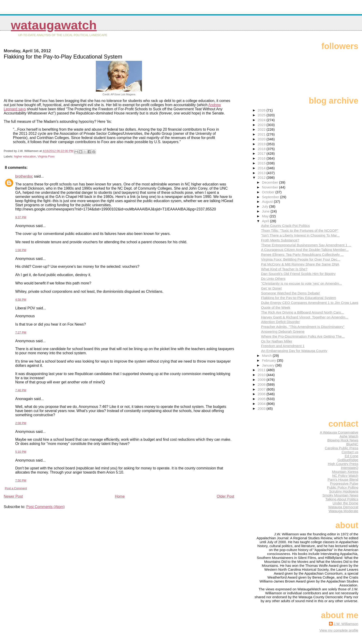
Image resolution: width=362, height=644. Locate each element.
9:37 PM (21, 217)
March (267, 356)
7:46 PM (21, 390)
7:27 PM (21, 332)
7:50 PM (21, 480)
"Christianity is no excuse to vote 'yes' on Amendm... (302, 283)
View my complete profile (339, 630)
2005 (262, 399)
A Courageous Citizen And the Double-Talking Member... (305, 250)
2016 (262, 158)
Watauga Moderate (343, 511)
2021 (262, 134)
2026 (262, 110)
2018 (262, 149)
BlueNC (352, 444)
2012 (262, 177)
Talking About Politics (342, 499)
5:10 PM (21, 452)
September (271, 197)
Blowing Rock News (343, 440)
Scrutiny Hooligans (344, 491)
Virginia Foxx (46, 156)
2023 (262, 125)
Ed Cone (351, 456)
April (266, 221)
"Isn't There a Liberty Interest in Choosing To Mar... (300, 235)
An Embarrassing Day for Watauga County (294, 351)
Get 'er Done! (271, 288)
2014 (262, 168)
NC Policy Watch (345, 476)
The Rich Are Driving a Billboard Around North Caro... (303, 312)
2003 (262, 408)
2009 (262, 380)
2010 (262, 375)
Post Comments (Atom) (45, 507)
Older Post (226, 496)
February (270, 360)
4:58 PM (21, 300)
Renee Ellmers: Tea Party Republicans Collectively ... (302, 254)
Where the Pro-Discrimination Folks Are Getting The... (303, 336)
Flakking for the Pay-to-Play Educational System (299, 298)
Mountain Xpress (345, 472)
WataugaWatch (54, 25)
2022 (262, 129)
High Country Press (343, 464)
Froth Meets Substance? (280, 240)
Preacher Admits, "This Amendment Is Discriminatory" (303, 327)
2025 (262, 115)
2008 (262, 384)
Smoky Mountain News (340, 495)
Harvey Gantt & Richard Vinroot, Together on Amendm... (305, 317)
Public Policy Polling (343, 487)
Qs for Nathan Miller (277, 341)
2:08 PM (21, 423)
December (271, 182)
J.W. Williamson (346, 624)
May (266, 216)
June (266, 211)
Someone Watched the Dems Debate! (291, 293)
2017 (262, 153)
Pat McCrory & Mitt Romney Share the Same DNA (300, 264)
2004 (262, 404)
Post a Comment (16, 488)
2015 (262, 163)
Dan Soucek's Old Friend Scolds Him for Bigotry (298, 274)
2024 (262, 120)
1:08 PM (21, 250)
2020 (262, 139)
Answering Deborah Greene (283, 331)
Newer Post (13, 496)
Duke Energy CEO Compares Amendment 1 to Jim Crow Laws (310, 303)
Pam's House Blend (343, 479)
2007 (262, 389)
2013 (262, 173)
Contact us (350, 452)
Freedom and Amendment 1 (283, 346)
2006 (262, 394)
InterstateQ (350, 468)
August (268, 202)
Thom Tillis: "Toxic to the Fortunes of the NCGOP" (300, 230)
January (269, 365)
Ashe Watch (349, 436)
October (269, 192)
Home (120, 496)
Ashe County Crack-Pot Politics (285, 226)
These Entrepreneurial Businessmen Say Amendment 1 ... (306, 245)
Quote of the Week (276, 307)
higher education (25, 156)
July (266, 206)
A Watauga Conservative (339, 432)
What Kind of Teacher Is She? (284, 269)
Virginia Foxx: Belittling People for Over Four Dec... (301, 259)
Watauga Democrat (343, 507)
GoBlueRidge (348, 460)
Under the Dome (345, 503)
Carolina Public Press (342, 448)
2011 (262, 370)
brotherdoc (24, 176)
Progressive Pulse (344, 483)
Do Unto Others (273, 279)
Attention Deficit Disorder (281, 322)
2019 (262, 144)
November (271, 187)
